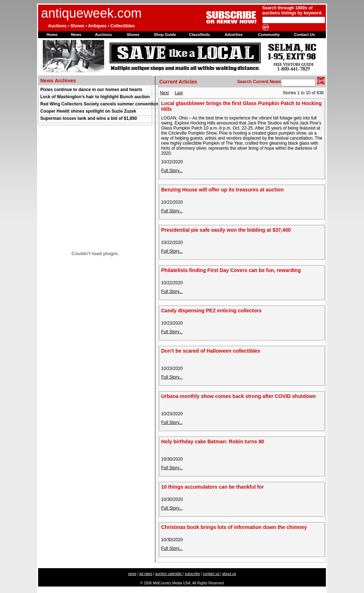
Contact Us (304, 35)
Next (165, 93)
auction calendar (169, 574)
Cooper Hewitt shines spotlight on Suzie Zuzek (88, 111)
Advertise (233, 35)
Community (269, 35)
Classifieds (199, 35)
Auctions (103, 35)
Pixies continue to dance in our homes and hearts (91, 90)
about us (229, 574)
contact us (211, 574)
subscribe (192, 574)
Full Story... (172, 171)
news (132, 574)
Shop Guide (165, 35)
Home (52, 35)
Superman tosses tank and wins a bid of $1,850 (89, 118)
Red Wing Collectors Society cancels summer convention (99, 104)
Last (179, 93)
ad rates (146, 574)
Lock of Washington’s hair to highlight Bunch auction (95, 97)
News (76, 35)
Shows (133, 35)
